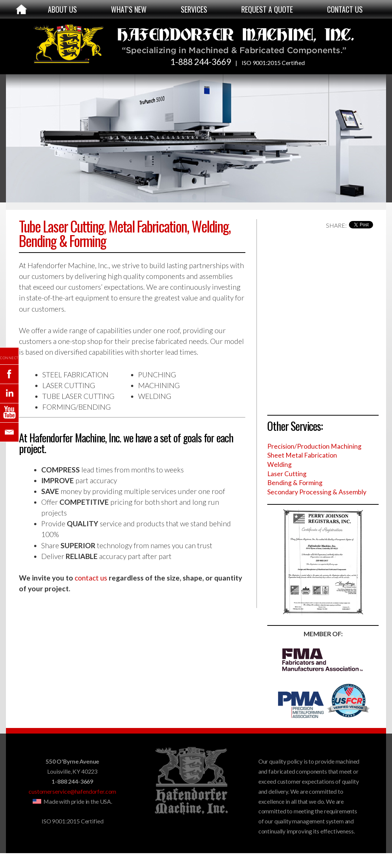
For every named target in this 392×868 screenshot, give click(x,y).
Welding (280, 464)
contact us (91, 578)
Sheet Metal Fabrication (302, 455)
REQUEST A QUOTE (267, 9)
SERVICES (194, 9)
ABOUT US (62, 9)
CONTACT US (345, 9)
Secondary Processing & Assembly (317, 492)
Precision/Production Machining (314, 446)
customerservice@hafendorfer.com (72, 791)
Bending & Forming (295, 483)
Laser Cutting (287, 474)
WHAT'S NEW (129, 9)
